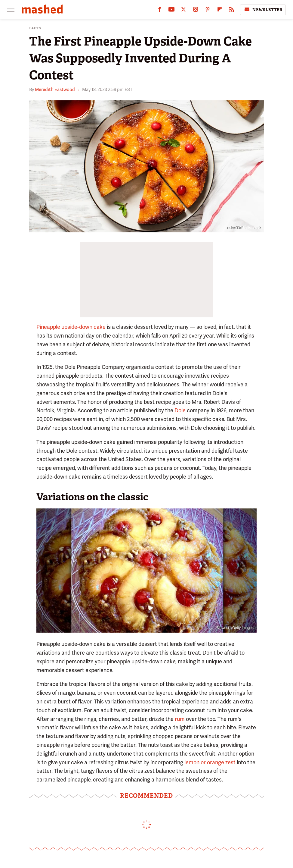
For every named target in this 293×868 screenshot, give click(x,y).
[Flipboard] (220, 11)
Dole (180, 410)
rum (180, 719)
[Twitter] (184, 11)
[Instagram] (196, 11)
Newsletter (263, 10)
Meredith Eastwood (55, 90)
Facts (35, 28)
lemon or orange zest (210, 762)
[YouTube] (171, 11)
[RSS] (232, 11)
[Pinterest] (208, 11)
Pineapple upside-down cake (71, 327)
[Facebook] (159, 11)
